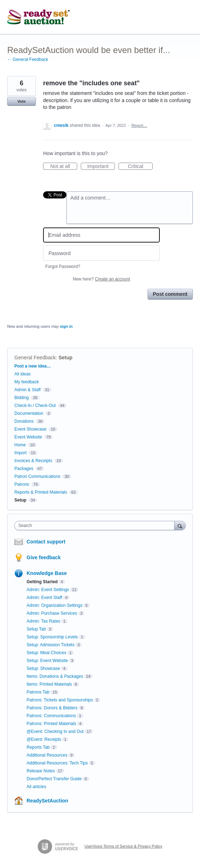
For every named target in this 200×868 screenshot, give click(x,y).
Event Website (28, 437)
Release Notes (41, 771)
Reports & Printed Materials (41, 492)
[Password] (101, 253)
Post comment (170, 294)
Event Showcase (30, 429)
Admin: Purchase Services (52, 613)
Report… (139, 125)
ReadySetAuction (47, 801)
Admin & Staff (27, 390)
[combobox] (96, 526)
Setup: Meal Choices (46, 653)
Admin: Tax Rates (43, 621)
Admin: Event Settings (48, 590)
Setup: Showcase (43, 668)
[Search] (180, 525)
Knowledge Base (47, 573)
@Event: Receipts (44, 739)
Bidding (22, 398)
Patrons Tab (38, 692)
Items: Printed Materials (49, 684)
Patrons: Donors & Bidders (52, 708)
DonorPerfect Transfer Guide (54, 779)
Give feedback (44, 557)
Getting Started (42, 582)
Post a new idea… (33, 366)
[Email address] (101, 235)
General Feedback (35, 358)
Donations (24, 421)
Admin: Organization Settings (54, 605)
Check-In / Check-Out (35, 406)
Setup (66, 358)
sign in (66, 326)
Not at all (64, 167)
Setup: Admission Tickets (50, 645)
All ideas (22, 374)
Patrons (22, 484)
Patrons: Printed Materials (51, 724)
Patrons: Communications (51, 716)
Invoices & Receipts (33, 461)
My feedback (27, 382)
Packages (24, 469)
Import (20, 453)
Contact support (46, 542)
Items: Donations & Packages (55, 676)
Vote (21, 101)
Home (20, 445)
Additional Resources (47, 755)
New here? (101, 279)
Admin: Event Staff (44, 598)
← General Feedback (28, 59)
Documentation (29, 413)
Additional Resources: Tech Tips (57, 763)
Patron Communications (37, 476)
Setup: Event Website (47, 661)
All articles (36, 787)
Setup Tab (36, 629)
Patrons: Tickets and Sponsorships (60, 700)
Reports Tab (38, 747)
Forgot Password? (63, 267)
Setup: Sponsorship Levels (52, 637)
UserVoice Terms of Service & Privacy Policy (123, 846)
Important (101, 167)
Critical (140, 167)
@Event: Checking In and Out (55, 732)
